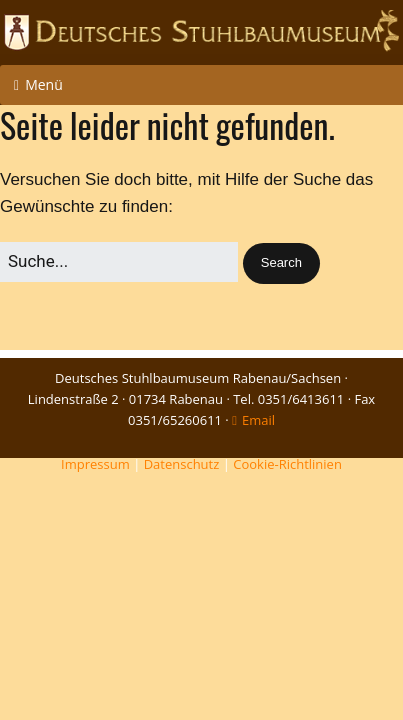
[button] (281, 263)
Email (258, 420)
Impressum (95, 464)
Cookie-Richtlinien (287, 464)
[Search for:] (119, 261)
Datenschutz (182, 464)
